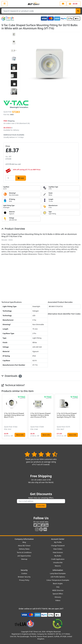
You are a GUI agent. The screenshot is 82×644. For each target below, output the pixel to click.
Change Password (58, 546)
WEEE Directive (58, 590)
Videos (58, 600)
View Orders (58, 549)
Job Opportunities (24, 556)
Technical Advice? (13, 385)
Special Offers (58, 594)
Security (24, 570)
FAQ (58, 587)
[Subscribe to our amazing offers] (41, 501)
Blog (24, 542)
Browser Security (24, 577)
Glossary (58, 597)
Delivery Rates (24, 549)
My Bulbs (58, 556)
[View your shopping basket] (74, 4)
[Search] (78, 11)
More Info (20, 435)
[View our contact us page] (63, 4)
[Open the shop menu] (5, 4)
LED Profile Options (58, 577)
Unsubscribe (58, 562)
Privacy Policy (24, 580)
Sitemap (24, 559)
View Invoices (58, 552)
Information (58, 570)
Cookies (24, 573)
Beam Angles (58, 583)
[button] (79, 416)
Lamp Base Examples (58, 573)
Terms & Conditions (24, 552)
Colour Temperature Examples (58, 580)
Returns (58, 566)
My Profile (58, 542)
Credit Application (58, 559)
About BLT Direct (24, 546)
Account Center (58, 539)
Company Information (24, 539)
